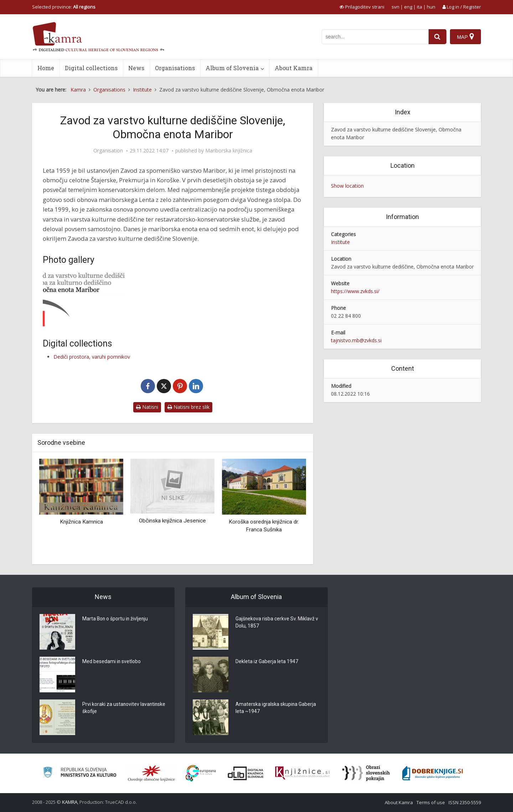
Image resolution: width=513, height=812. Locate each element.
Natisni (147, 407)
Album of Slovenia (232, 68)
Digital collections (91, 68)
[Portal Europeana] (201, 773)
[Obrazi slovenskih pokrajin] (366, 773)
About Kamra (294, 68)
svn (395, 7)
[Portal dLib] (246, 773)
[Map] (465, 37)
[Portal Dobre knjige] (432, 773)
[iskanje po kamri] (375, 37)
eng (408, 7)
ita (419, 7)
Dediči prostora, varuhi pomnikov (92, 357)
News (136, 68)
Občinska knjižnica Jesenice (172, 521)
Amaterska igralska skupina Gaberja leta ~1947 (276, 708)
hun (431, 7)
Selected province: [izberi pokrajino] (64, 7)
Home (46, 68)
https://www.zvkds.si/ (355, 291)
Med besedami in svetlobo (112, 662)
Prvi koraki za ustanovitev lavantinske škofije (111, 708)
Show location (347, 186)
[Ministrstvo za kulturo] (80, 773)
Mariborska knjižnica (229, 151)
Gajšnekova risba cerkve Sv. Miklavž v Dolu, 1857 (277, 623)
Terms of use (431, 802)
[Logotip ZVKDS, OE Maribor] (84, 300)
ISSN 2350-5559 (465, 802)
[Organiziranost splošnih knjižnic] (151, 773)
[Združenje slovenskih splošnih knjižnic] (302, 773)
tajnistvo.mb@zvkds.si (356, 340)
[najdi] (437, 37)
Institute (340, 242)
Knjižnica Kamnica (81, 522)
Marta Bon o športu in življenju (116, 619)
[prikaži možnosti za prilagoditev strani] (362, 7)
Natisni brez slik (188, 407)
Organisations (175, 68)
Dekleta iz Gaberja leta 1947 (267, 662)
